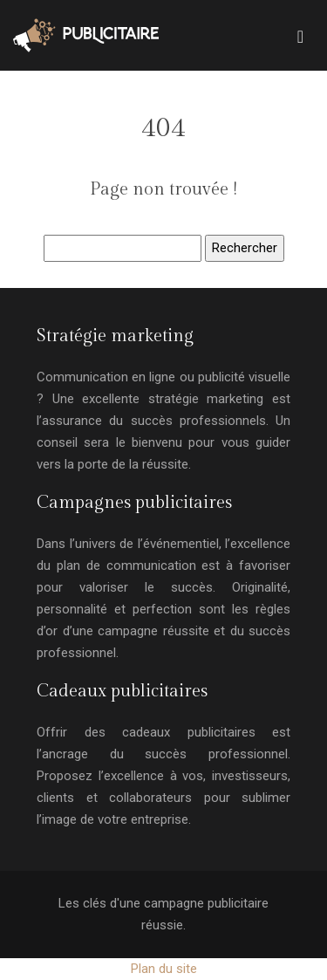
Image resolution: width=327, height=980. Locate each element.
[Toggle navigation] (300, 35)
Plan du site (164, 969)
